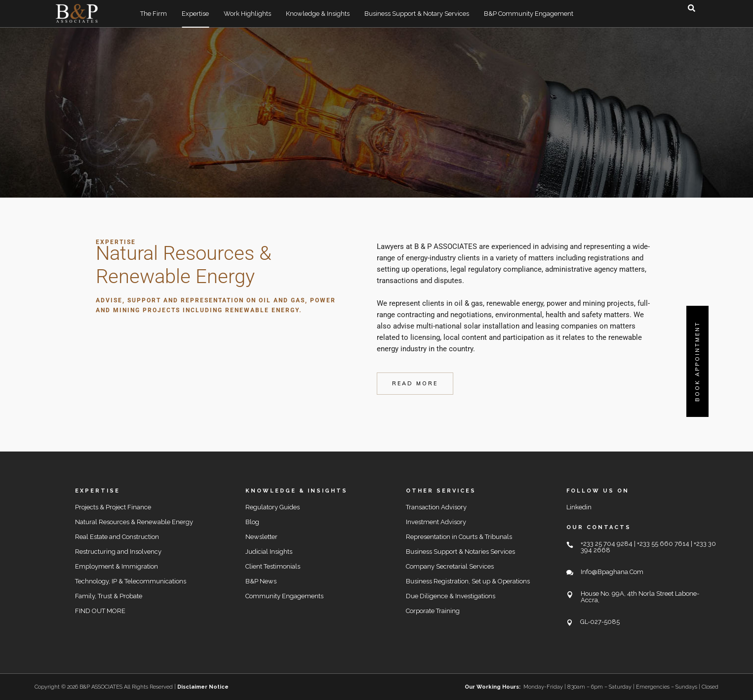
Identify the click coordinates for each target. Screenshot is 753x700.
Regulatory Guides (273, 507)
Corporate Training (433, 611)
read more (415, 383)
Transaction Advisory (436, 507)
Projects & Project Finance (113, 507)
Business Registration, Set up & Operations (468, 581)
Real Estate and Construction (117, 537)
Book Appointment (697, 361)
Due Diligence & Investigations (451, 596)
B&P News (261, 581)
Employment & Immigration (117, 566)
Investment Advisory (436, 522)
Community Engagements (284, 596)
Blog (252, 522)
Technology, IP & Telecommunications (131, 581)
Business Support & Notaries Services (460, 552)
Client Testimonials (273, 566)
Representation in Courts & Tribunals (459, 537)
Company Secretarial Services (450, 566)
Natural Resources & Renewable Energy (134, 522)
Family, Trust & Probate (109, 596)
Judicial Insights (269, 552)
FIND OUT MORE (100, 611)
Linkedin (579, 507)
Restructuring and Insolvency (118, 552)
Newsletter (261, 537)
